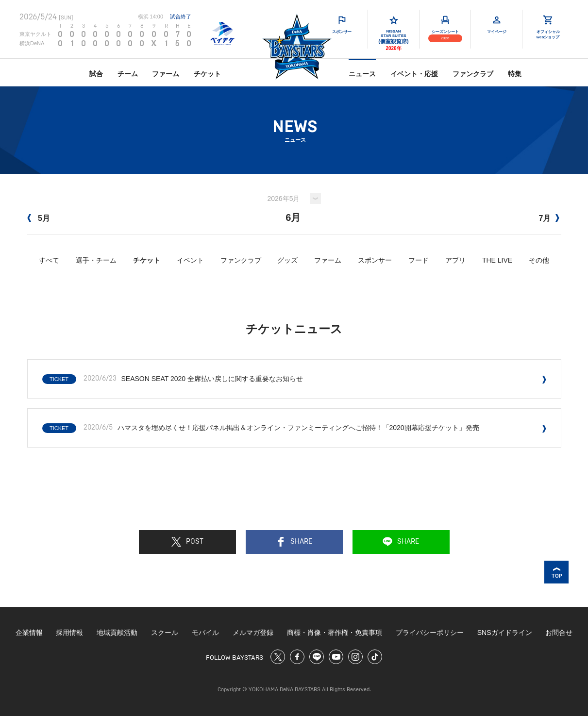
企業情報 (29, 633)
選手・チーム (96, 260)
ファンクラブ (473, 74)
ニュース (362, 74)
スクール (165, 633)
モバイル (205, 633)
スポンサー (375, 260)
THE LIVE (497, 260)
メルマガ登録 (253, 633)
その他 (539, 260)
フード (419, 260)
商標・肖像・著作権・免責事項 (335, 633)
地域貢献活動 (117, 633)
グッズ (287, 260)
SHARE (294, 542)
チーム (128, 74)
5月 (39, 218)
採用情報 (69, 633)
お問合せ (559, 633)
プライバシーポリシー (430, 633)
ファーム (166, 74)
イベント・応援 (414, 74)
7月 (549, 218)
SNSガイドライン (505, 633)
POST (187, 542)
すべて (49, 260)
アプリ (455, 260)
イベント (190, 260)
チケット (207, 74)
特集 (515, 74)
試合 (96, 74)
